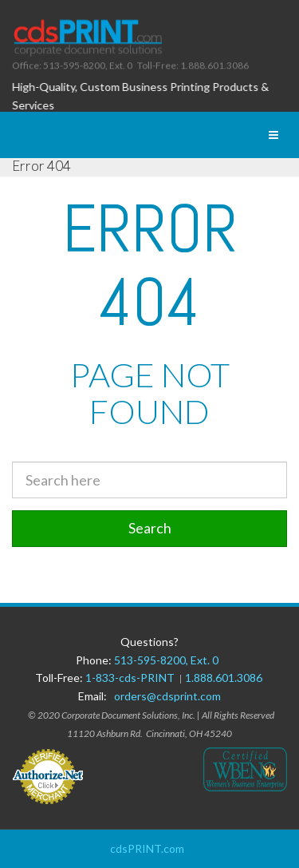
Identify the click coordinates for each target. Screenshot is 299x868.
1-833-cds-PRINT (132, 678)
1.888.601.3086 (224, 678)
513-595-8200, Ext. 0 (166, 660)
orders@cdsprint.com (167, 696)
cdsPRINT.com (147, 848)
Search (150, 528)
